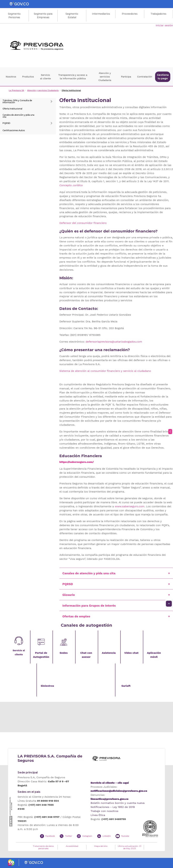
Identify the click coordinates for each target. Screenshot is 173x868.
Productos (28, 77)
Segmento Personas (14, 16)
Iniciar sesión (164, 25)
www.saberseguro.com (129, 506)
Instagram (87, 836)
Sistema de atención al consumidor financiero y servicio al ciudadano (105, 371)
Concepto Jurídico (71, 185)
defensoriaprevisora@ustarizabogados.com (114, 342)
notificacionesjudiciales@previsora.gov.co (119, 791)
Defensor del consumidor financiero (83, 223)
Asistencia (109, 653)
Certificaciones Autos (14, 130)
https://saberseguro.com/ (77, 462)
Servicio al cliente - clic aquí (110, 783)
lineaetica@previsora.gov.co (109, 799)
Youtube (125, 836)
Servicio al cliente (46, 77)
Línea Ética (98, 815)
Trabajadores (158, 14)
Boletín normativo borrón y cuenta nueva (118, 803)
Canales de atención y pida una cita (18, 116)
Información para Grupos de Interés (89, 606)
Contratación (145, 77)
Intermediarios (101, 14)
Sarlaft (126, 686)
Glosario (69, 595)
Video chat (131, 653)
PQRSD (6, 123)
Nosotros (11, 77)
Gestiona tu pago (163, 77)
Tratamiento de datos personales (43, 847)
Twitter (69, 836)
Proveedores (130, 14)
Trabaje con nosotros (104, 811)
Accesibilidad (72, 846)
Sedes (64, 653)
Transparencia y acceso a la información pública (73, 77)
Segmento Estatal (72, 16)
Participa (126, 77)
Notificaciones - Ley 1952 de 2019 (113, 807)
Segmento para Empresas (43, 16)
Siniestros (47, 686)
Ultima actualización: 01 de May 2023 (129, 847)
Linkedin (107, 836)
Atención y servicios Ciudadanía (105, 77)
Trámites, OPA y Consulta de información (17, 101)
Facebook (50, 836)
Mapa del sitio (101, 846)
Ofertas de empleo (76, 616)
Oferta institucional (12, 109)
